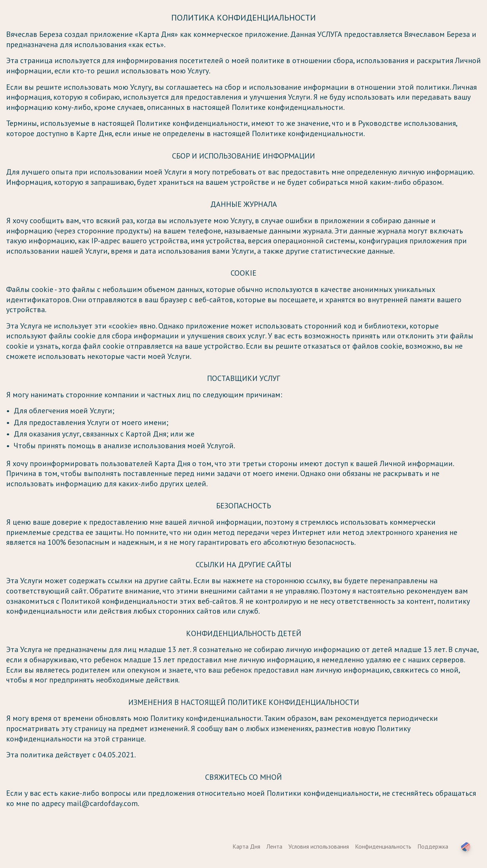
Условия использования (319, 846)
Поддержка (433, 846)
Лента (274, 846)
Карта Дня (246, 846)
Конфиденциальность (383, 846)
